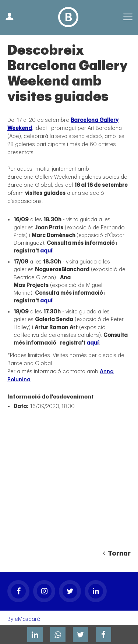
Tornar (117, 553)
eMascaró (28, 619)
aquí (46, 251)
